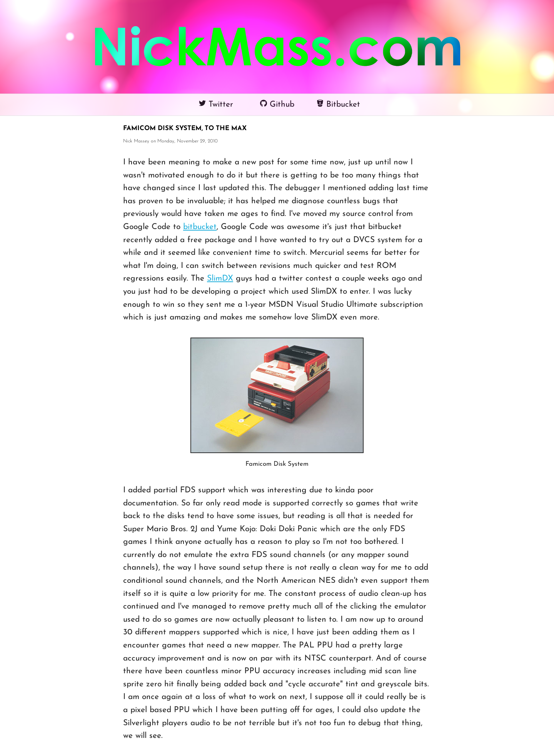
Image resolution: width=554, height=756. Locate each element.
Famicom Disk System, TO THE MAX (185, 128)
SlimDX (220, 278)
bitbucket (200, 227)
